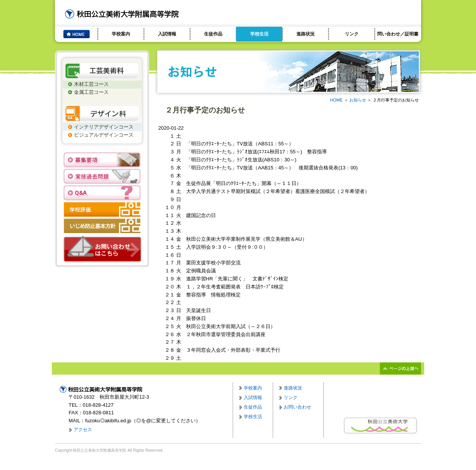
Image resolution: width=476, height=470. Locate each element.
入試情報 (167, 34)
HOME (336, 100)
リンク (352, 34)
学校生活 (259, 34)
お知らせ (358, 100)
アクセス (83, 430)
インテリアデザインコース (104, 127)
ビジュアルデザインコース (104, 135)
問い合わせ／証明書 (398, 34)
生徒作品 (213, 34)
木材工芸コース (91, 84)
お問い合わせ (297, 407)
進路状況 (306, 34)
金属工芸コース (91, 92)
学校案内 (121, 34)
